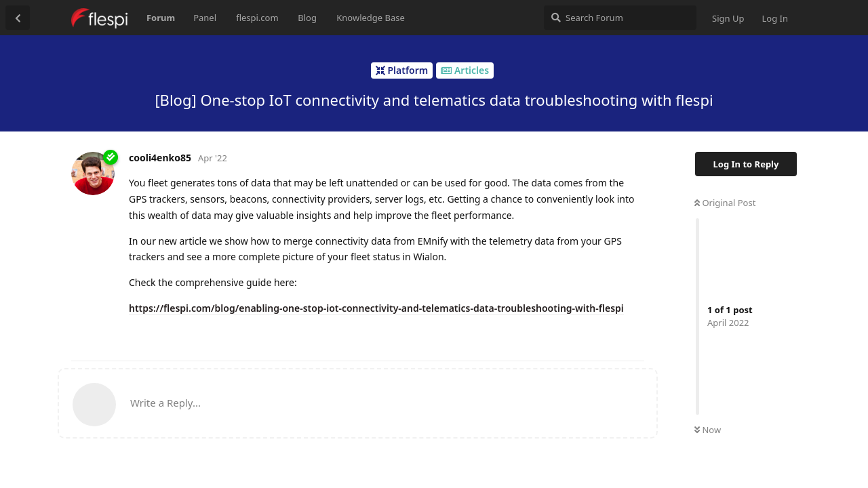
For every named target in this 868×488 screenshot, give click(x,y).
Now (708, 430)
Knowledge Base (371, 18)
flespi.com (257, 18)
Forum (161, 18)
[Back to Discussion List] (18, 18)
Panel (205, 18)
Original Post (725, 203)
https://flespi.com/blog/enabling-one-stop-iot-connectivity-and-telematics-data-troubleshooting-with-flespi (376, 308)
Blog (307, 18)
